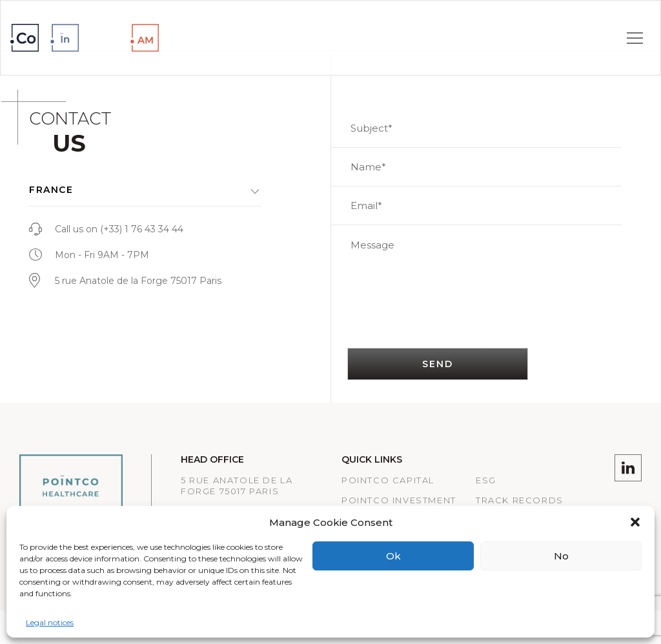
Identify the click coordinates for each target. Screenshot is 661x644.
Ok (393, 556)
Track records (520, 500)
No (561, 556)
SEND (438, 364)
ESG (486, 480)
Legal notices (50, 622)
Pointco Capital (388, 480)
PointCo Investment (399, 500)
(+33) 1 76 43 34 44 (142, 229)
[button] (635, 522)
